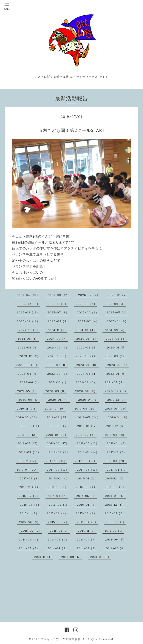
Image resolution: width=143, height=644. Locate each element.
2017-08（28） (116, 461)
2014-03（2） (87, 548)
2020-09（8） (56, 391)
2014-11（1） (87, 531)
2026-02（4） (89, 295)
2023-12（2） (30, 356)
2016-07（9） (29, 496)
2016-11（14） (30, 487)
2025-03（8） (59, 321)
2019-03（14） (30, 426)
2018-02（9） (59, 452)
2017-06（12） (58, 470)
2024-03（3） (58, 347)
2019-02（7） (59, 426)
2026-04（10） (28, 295)
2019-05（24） (89, 417)
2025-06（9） (88, 312)
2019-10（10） (55, 408)
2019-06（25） (58, 417)
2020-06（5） (29, 400)
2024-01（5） (117, 347)
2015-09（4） (57, 513)
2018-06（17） (58, 443)
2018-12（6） (116, 426)
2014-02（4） (116, 548)
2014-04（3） (58, 548)
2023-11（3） (58, 356)
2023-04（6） (28, 374)
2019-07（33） (27, 417)
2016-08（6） (115, 487)
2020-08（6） (86, 391)
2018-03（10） (30, 452)
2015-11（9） (29, 513)
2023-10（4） (86, 356)
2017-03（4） (30, 478)
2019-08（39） (117, 408)
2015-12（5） (115, 505)
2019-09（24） (86, 408)
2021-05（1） (27, 391)
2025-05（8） (117, 312)
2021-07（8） (115, 382)
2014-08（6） (58, 539)
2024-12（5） (29, 330)
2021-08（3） (86, 382)
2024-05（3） (117, 339)
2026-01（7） (118, 295)
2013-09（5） (72, 557)
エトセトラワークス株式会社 (61, 639)
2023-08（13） (27, 365)
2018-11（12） (28, 435)
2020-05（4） (59, 400)
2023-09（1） (115, 356)
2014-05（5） (29, 548)
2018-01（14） (88, 452)
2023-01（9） (117, 374)
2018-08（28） (116, 435)
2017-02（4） (59, 478)
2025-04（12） (28, 321)
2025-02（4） (88, 321)
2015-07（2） (115, 513)
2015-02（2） (31, 531)
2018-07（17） (28, 443)
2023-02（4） (88, 374)
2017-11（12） (28, 461)
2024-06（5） (87, 339)
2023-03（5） (58, 374)
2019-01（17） (88, 426)
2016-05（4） (87, 496)
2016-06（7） (58, 496)
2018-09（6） (86, 435)
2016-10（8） (58, 487)
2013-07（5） (100, 557)
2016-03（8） (30, 505)
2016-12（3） (115, 478)
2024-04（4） (28, 347)
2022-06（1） (30, 382)
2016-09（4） (86, 487)
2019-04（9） (118, 417)
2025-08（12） (28, 312)
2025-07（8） (58, 312)
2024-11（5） (57, 330)
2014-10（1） (114, 531)
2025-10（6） (86, 304)
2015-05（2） (58, 522)
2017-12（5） (117, 452)
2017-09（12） (86, 461)
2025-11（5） (58, 304)
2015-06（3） (30, 522)
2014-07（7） (87, 539)
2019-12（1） (117, 400)
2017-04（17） (118, 470)
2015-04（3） (87, 522)
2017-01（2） (87, 478)
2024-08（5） (28, 339)
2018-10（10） (57, 435)
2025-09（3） (115, 304)
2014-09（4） (29, 539)
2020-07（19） (116, 391)
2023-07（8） (57, 365)
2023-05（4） (118, 365)
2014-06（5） (116, 539)
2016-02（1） (59, 505)
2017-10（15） (56, 461)
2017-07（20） (28, 470)
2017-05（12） (88, 470)
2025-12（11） (29, 304)
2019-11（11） (27, 408)
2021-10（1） (58, 382)
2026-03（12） (59, 295)
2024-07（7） (58, 339)
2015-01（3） (60, 531)
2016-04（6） (116, 496)
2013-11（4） (44, 557)
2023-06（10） (88, 365)
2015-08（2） (86, 513)
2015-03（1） (116, 522)
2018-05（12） (88, 443)
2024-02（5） (88, 347)
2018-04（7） (117, 443)
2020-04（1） (89, 400)
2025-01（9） (117, 321)
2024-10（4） (86, 330)
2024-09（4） (115, 330)
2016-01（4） (87, 505)
